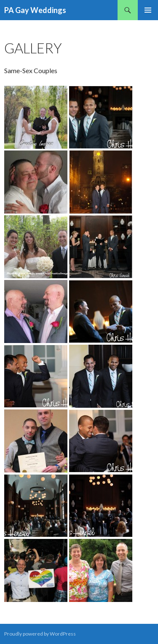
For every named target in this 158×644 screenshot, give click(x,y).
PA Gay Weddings (35, 10)
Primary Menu (148, 10)
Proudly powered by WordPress (40, 634)
